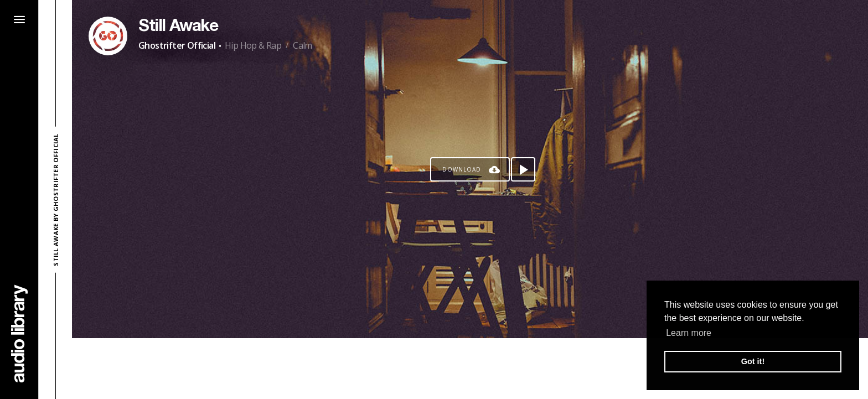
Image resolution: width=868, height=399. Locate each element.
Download (462, 169)
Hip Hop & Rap (253, 45)
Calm (303, 45)
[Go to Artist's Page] (108, 36)
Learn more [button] (689, 333)
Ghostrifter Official (177, 45)
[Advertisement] (470, 369)
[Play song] (523, 169)
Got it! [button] (753, 361)
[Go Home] (19, 333)
